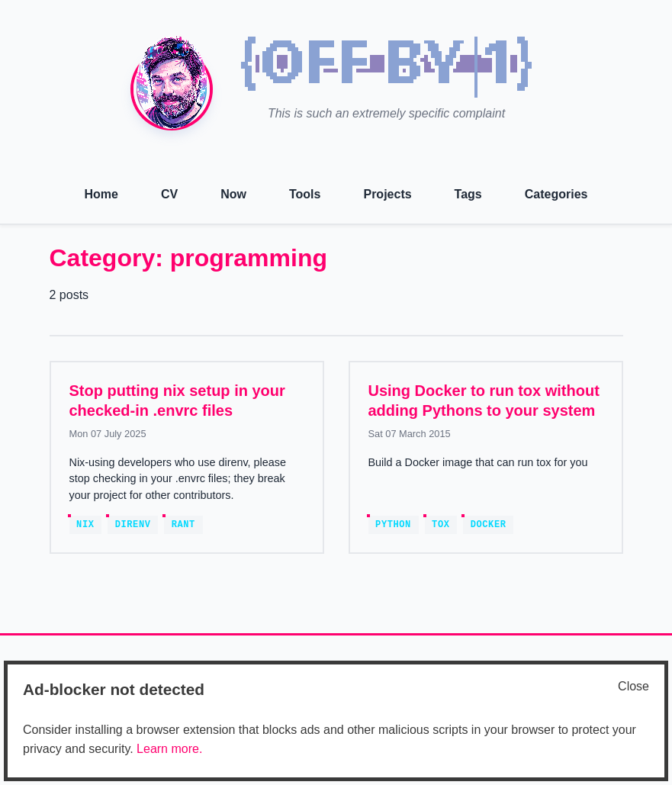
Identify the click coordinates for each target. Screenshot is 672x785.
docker (489, 525)
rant (183, 525)
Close (633, 686)
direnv (133, 525)
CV (169, 194)
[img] (387, 67)
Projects (387, 194)
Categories (556, 194)
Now (233, 194)
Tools (305, 194)
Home (101, 194)
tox (440, 525)
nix (85, 525)
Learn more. (169, 749)
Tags (468, 194)
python (393, 525)
